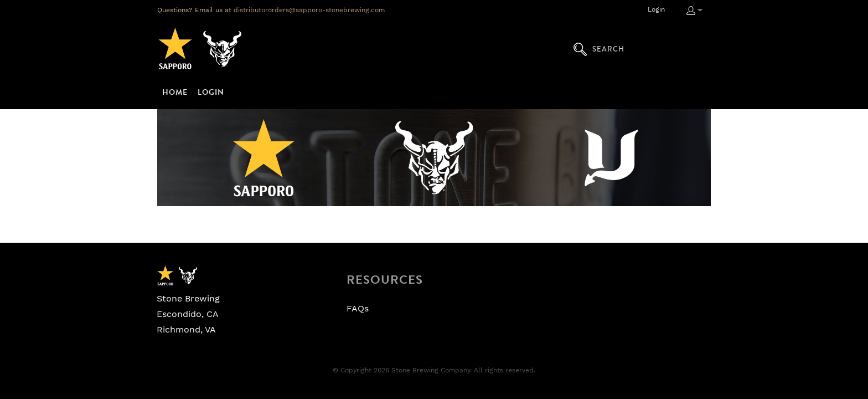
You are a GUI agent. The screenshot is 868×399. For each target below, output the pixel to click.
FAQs (358, 309)
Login (656, 9)
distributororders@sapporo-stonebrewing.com (309, 10)
